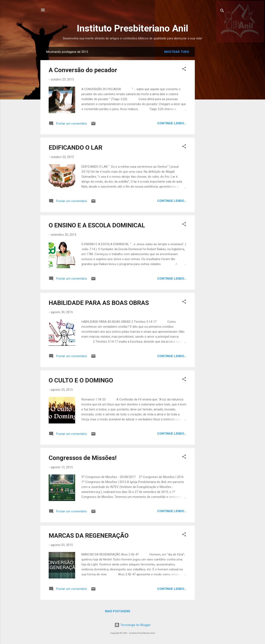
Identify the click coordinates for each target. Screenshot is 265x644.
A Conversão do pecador (83, 70)
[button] (184, 70)
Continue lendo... (172, 123)
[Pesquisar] (222, 11)
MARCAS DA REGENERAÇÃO (89, 535)
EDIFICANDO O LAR (75, 147)
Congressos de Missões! (83, 458)
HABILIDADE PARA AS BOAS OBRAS (99, 303)
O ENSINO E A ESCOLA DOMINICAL (97, 225)
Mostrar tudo (177, 52)
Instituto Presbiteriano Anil (132, 28)
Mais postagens (118, 611)
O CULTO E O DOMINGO (81, 380)
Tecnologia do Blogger (133, 625)
